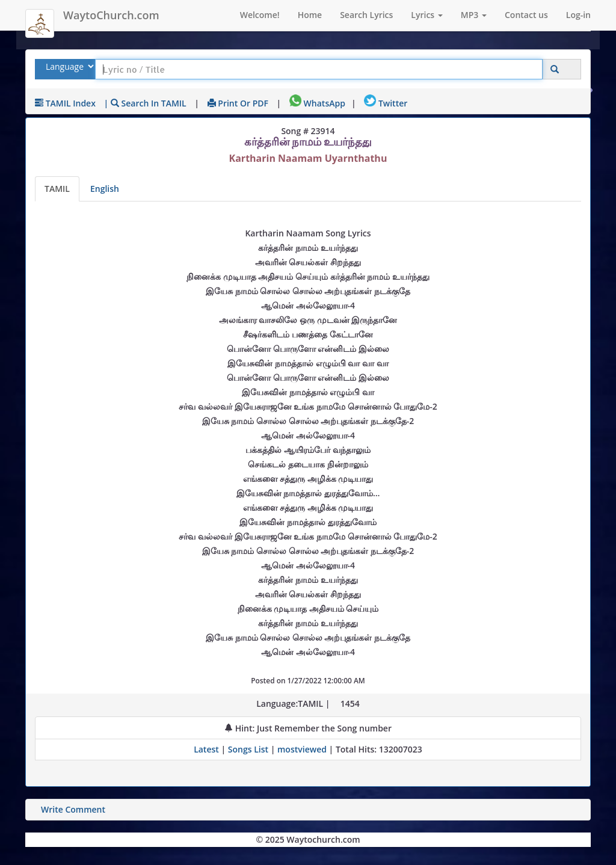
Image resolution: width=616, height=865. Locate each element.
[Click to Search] (555, 69)
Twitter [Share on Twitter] (386, 103)
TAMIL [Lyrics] (57, 189)
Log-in (578, 15)
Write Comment (73, 809)
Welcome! (260, 15)
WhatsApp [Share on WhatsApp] (317, 103)
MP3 (474, 15)
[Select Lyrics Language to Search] (68, 66)
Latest (207, 749)
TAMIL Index (65, 103)
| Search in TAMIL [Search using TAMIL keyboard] (145, 103)
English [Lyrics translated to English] (105, 189)
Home (310, 15)
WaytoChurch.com (111, 15)
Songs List (248, 749)
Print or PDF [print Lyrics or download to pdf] (238, 103)
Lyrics (427, 15)
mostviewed (302, 749)
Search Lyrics (366, 15)
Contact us (526, 15)
